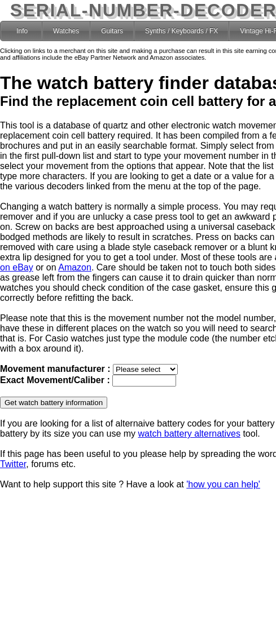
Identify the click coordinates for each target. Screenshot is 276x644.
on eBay (17, 267)
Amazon (75, 267)
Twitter (13, 464)
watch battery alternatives (189, 434)
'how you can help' (223, 484)
